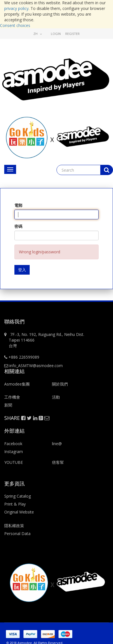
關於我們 (60, 384)
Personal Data (17, 533)
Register (72, 34)
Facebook (13, 444)
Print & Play (15, 504)
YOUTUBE (14, 462)
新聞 (8, 405)
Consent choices (15, 25)
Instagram (14, 452)
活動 (56, 397)
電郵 (18, 205)
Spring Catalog (18, 496)
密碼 (18, 226)
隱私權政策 (14, 526)
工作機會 (12, 397)
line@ (57, 444)
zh (38, 34)
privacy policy (16, 8)
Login (56, 34)
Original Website (19, 512)
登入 (22, 270)
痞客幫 (58, 462)
